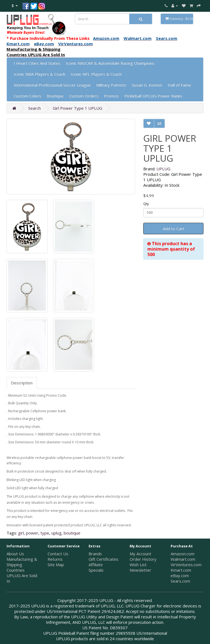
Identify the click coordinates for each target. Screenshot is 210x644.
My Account (140, 554)
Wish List (138, 565)
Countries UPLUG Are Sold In (22, 575)
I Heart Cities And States (37, 63)
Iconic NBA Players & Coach (40, 74)
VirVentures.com (186, 565)
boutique (72, 533)
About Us (15, 554)
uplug (56, 533)
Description (22, 383)
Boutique (55, 96)
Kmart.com (181, 570)
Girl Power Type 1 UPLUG (78, 108)
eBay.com (180, 575)
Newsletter (140, 570)
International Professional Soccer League (52, 85)
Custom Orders (84, 96)
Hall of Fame (179, 85)
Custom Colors (27, 96)
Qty (146, 204)
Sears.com (180, 581)
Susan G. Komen (147, 85)
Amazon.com (183, 554)
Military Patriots (111, 85)
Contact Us (58, 554)
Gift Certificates (103, 559)
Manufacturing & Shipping (22, 562)
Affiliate (96, 565)
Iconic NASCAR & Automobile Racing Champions (110, 63)
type (45, 533)
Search (34, 108)
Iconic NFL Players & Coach (96, 74)
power (32, 533)
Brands (95, 554)
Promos (111, 96)
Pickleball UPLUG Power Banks (153, 96)
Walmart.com (183, 559)
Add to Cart (173, 228)
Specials (96, 570)
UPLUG (163, 169)
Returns (55, 559)
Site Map (56, 565)
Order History (143, 559)
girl (21, 533)
